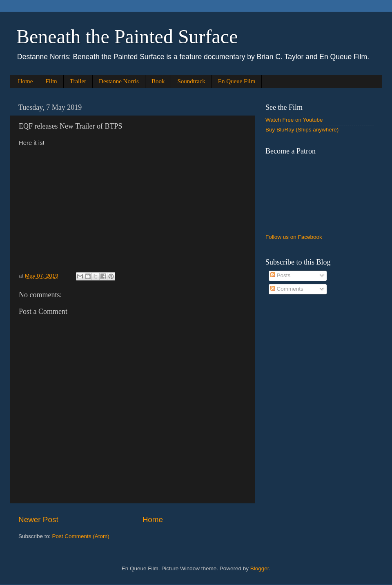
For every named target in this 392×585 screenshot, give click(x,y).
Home (26, 81)
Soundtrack (191, 81)
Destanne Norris (119, 81)
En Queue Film (237, 81)
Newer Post (38, 519)
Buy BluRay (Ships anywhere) (302, 130)
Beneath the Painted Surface (127, 37)
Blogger (260, 568)
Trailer (78, 81)
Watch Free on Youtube (294, 120)
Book (158, 81)
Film (51, 81)
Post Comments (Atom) (81, 536)
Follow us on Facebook (294, 237)
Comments (287, 289)
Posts (281, 275)
